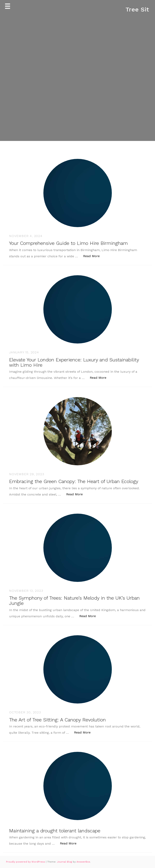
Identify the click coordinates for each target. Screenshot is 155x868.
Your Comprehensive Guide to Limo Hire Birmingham (68, 243)
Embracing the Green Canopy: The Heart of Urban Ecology (74, 481)
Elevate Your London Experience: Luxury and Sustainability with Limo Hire (74, 362)
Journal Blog (65, 862)
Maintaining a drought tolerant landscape (55, 831)
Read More (94, 256)
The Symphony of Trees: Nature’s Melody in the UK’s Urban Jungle (74, 601)
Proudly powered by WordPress (26, 862)
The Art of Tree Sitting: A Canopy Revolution (57, 720)
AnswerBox (83, 862)
